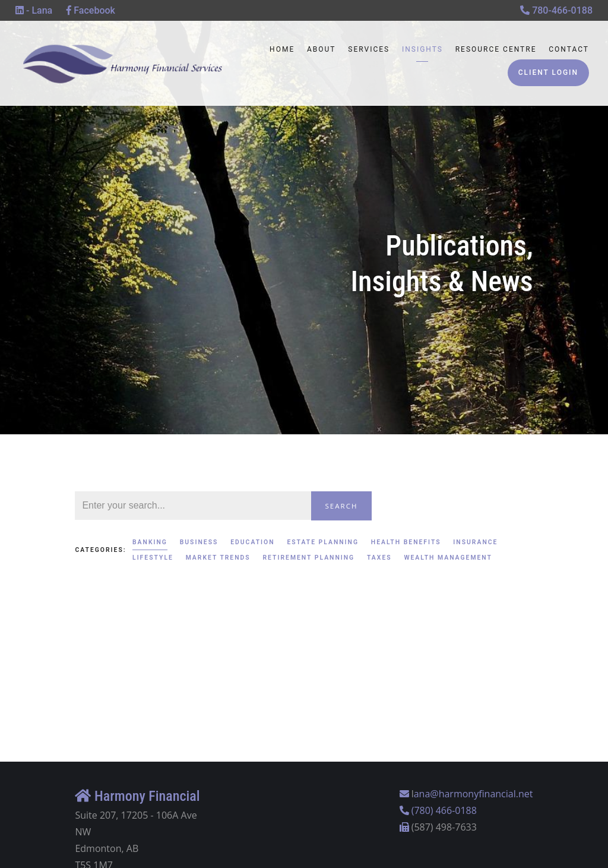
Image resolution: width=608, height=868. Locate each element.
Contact (569, 49)
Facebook (91, 10)
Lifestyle (153, 558)
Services (369, 49)
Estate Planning (323, 542)
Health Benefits (406, 542)
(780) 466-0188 (444, 810)
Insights (422, 49)
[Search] (193, 506)
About (322, 49)
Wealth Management (448, 558)
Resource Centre (496, 49)
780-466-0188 (556, 10)
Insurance (475, 542)
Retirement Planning (308, 558)
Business (199, 542)
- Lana (34, 10)
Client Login (548, 72)
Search (342, 506)
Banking (150, 542)
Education (252, 542)
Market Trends (218, 558)
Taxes (379, 558)
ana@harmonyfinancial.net (474, 794)
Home (282, 49)
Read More (99, 678)
